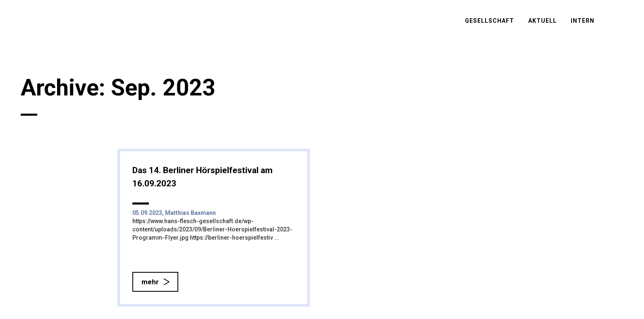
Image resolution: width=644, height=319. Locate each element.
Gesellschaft (490, 21)
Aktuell (542, 21)
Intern (583, 21)
